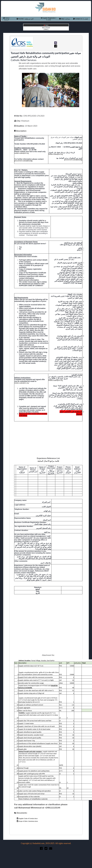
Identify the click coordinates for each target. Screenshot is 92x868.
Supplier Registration (48, 18)
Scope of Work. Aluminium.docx (28, 821)
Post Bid (20, 19)
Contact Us (78, 19)
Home (6, 18)
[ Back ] (46, 29)
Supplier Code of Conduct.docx (28, 819)
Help (62, 19)
